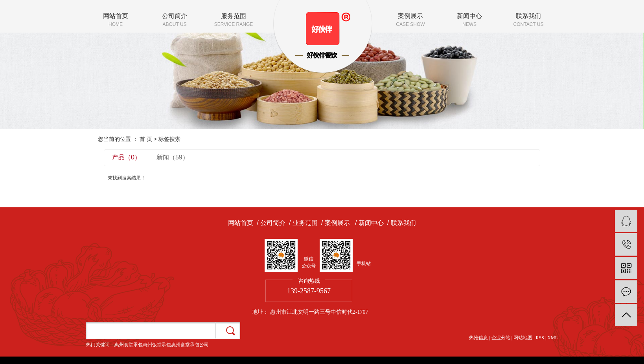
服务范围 (234, 20)
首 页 (146, 139)
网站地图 (523, 338)
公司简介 (175, 20)
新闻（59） (173, 157)
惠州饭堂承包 (157, 345)
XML (553, 338)
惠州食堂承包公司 (190, 345)
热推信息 (478, 338)
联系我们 (528, 20)
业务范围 (305, 223)
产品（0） (126, 157)
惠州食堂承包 (129, 345)
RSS (540, 338)
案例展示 (410, 20)
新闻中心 (469, 20)
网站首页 (116, 20)
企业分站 (501, 338)
